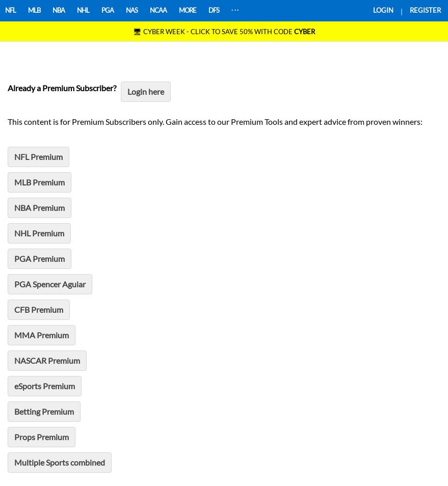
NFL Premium (38, 157)
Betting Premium (44, 411)
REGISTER (425, 10)
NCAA (158, 10)
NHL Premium (39, 233)
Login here (146, 91)
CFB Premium (39, 309)
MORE (188, 10)
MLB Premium (39, 182)
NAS (132, 10)
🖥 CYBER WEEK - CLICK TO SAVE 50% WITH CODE (224, 32)
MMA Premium (42, 335)
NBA (59, 10)
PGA (108, 10)
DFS (214, 10)
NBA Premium (39, 208)
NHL (83, 10)
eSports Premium (45, 386)
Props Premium (42, 437)
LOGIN (383, 10)
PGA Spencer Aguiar (50, 284)
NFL (10, 10)
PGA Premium (39, 259)
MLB (34, 10)
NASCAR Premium (47, 360)
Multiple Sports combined (60, 462)
